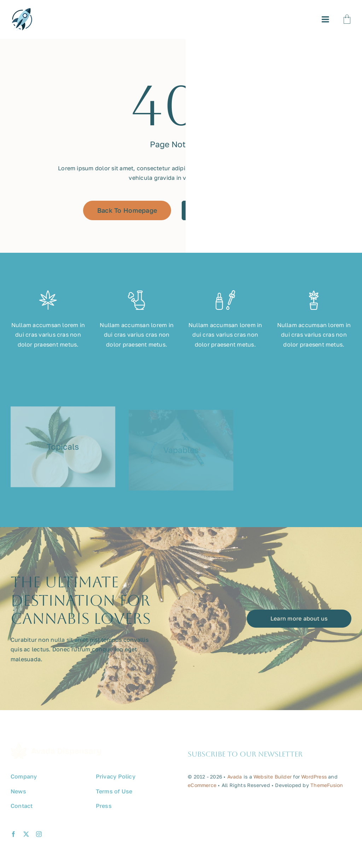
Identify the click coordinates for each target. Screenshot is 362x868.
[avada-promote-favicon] (22, 11)
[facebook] (13, 838)
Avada (235, 780)
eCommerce (202, 789)
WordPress (314, 780)
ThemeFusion (327, 789)
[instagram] (39, 838)
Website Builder (273, 780)
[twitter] (26, 838)
